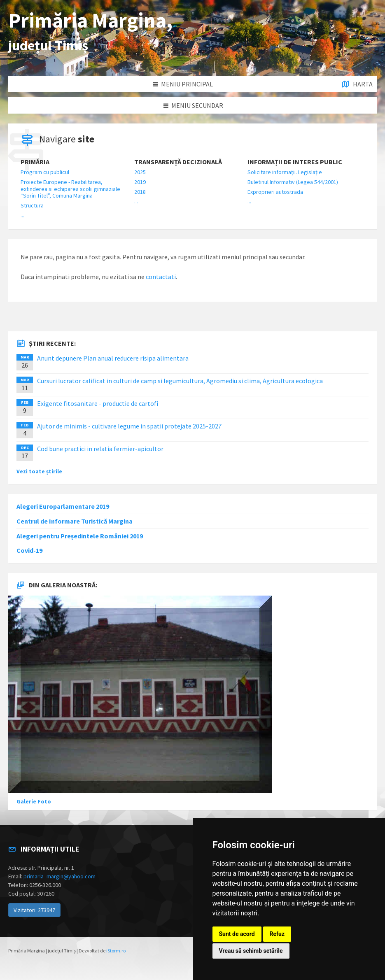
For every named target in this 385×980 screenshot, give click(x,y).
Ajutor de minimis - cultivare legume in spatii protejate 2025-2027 (129, 426)
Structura (32, 205)
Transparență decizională (178, 162)
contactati (161, 277)
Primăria (35, 162)
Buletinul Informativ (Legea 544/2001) (293, 182)
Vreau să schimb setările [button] (251, 951)
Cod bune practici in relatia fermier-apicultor (100, 449)
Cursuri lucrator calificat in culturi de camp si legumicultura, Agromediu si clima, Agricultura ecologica (180, 381)
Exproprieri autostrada (275, 192)
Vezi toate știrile (39, 471)
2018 (140, 192)
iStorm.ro (116, 951)
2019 (140, 182)
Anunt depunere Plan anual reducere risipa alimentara (113, 358)
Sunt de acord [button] (237, 934)
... (22, 215)
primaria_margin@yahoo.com (59, 876)
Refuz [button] (277, 934)
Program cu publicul (45, 172)
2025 (140, 172)
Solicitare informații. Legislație (285, 172)
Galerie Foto (34, 801)
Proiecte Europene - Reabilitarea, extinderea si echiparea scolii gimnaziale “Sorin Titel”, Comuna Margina (70, 189)
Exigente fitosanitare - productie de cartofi (98, 403)
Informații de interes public (295, 162)
